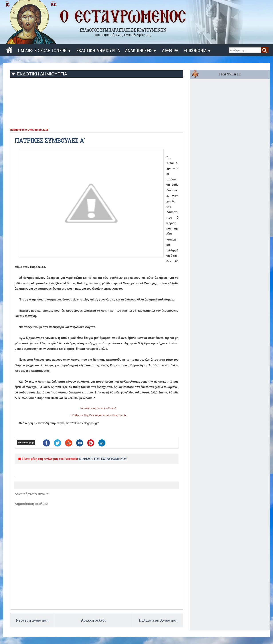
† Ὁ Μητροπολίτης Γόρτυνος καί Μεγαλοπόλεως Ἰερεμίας (99, 415)
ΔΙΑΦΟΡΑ (170, 51)
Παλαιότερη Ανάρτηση (158, 620)
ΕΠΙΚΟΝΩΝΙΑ (197, 51)
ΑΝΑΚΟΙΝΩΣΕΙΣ (141, 51)
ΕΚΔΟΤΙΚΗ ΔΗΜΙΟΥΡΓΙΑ (98, 51)
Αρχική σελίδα (94, 620)
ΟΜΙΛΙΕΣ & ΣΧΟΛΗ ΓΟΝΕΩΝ (45, 51)
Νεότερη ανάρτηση (32, 620)
